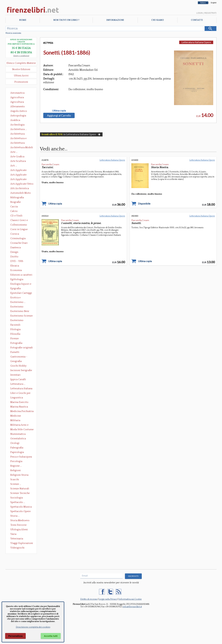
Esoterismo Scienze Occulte (21, 316)
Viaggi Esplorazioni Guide (22, 543)
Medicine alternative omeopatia (17, 416)
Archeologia (17, 125)
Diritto (14, 257)
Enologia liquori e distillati (21, 284)
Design (14, 252)
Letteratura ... (18, 384)
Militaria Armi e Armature (19, 425)
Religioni (16, 470)
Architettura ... (18, 129)
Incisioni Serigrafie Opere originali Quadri (21, 371)
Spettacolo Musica (21, 507)
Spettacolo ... (18, 502)
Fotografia (16, 343)
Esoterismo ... (18, 302)
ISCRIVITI (133, 576)
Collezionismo (19, 225)
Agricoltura (17, 97)
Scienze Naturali (20, 489)
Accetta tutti (51, 636)
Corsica (15, 234)
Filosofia (15, 334)
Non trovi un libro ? (66, 20)
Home (23, 20)
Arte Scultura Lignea (18, 161)
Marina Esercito (19, 402)
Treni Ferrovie (18, 525)
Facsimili (15, 325)
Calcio (14, 211)
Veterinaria (17, 539)
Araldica (15, 120)
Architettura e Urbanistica (18, 139)
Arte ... (14, 152)
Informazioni (115, 20)
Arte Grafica (17, 157)
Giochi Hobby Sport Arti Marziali (21, 366)
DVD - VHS (17, 261)
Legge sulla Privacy (108, 599)
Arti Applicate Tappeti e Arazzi (20, 180)
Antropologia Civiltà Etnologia (20, 116)
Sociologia (17, 498)
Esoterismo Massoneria (17, 307)
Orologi (15, 443)
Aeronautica (17, 93)
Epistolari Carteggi (21, 293)
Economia (16, 270)
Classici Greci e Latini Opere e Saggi (22, 221)
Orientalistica (18, 439)
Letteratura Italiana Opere (21, 389)
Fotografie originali (22, 348)
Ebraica (15, 266)
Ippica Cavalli (18, 379)
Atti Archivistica (20, 188)
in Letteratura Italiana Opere (71, 134)
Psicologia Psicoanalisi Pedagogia (17, 462)
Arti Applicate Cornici (18, 175)
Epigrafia (16, 288)
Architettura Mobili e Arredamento (22, 148)
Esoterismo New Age (20, 311)
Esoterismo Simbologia (17, 321)
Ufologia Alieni (19, 530)
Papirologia (17, 452)
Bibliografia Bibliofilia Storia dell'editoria (20, 198)
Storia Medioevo (20, 520)
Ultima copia (59, 111)
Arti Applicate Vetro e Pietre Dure (22, 184)
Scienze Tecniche (20, 493)
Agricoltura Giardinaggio (18, 102)
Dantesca (16, 247)
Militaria (15, 420)
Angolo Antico (19, 111)
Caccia (14, 207)
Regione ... (16, 466)
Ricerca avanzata (13, 33)
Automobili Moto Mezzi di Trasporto (21, 193)
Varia (13, 534)
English (214, 3)
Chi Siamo (158, 20)
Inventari (15, 375)
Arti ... (14, 166)
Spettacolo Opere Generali (20, 512)
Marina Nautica (19, 407)
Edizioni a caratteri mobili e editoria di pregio (22, 275)
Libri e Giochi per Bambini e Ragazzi (21, 393)
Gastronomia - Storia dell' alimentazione (19, 357)
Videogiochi (17, 548)
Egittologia (17, 279)
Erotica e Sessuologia (17, 298)
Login (199, 13)
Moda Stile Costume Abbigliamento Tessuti (22, 430)
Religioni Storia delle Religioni (19, 475)
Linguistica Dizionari (17, 398)
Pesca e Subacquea (21, 457)
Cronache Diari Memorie (19, 243)
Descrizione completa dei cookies (33, 627)
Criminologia (18, 238)
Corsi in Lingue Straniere (19, 230)
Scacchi (15, 479)
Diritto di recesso (89, 599)
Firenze (15, 338)
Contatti (197, 20)
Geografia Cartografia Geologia (17, 362)
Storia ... (15, 516)
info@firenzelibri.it (132, 607)
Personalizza (15, 636)
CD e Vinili (16, 216)
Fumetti (15, 352)
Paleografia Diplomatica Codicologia (17, 448)
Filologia (15, 329)
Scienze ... (16, 484)
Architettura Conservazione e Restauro (20, 134)
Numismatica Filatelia (18, 434)
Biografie (16, 202)
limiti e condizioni (21, 56)
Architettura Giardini (17, 143)
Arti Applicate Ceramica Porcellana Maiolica (22, 170)
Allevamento (18, 106)
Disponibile (144, 204)
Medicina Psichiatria (22, 411)
